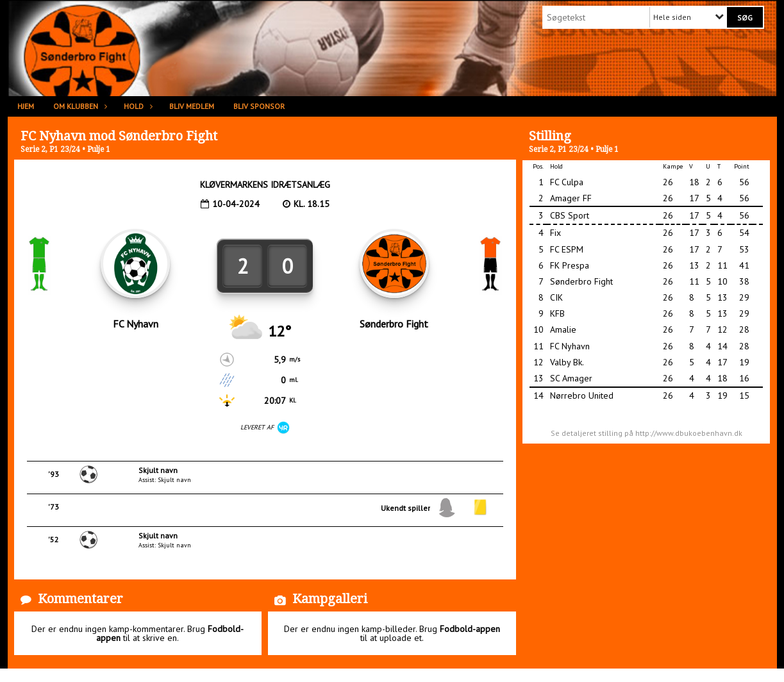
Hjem (26, 106)
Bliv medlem (192, 106)
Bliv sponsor (259, 106)
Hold (137, 106)
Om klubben (79, 106)
